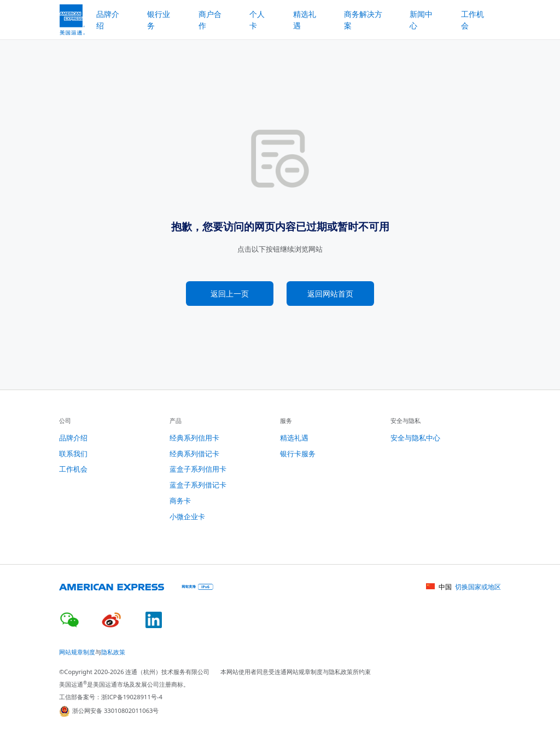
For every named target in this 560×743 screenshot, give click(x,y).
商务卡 (180, 501)
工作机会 (472, 20)
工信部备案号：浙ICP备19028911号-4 (111, 697)
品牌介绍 (73, 438)
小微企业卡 (187, 516)
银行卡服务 (298, 454)
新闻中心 (421, 20)
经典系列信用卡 (194, 438)
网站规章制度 (77, 652)
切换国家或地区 (478, 587)
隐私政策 (113, 652)
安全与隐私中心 (415, 438)
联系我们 (73, 454)
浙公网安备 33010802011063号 (109, 711)
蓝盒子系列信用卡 (198, 469)
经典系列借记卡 (194, 454)
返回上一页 (230, 294)
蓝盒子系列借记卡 (198, 485)
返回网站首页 (330, 294)
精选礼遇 (305, 20)
